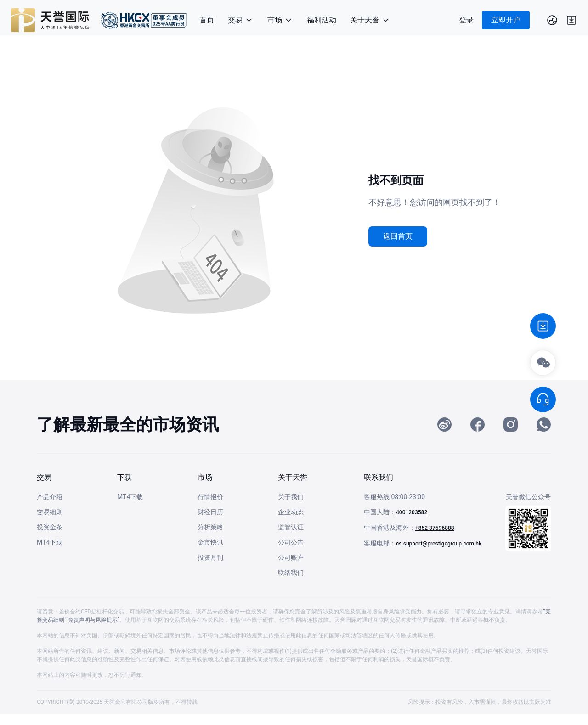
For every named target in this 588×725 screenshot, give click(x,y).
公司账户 (291, 569)
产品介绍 (50, 508)
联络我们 (291, 584)
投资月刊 (210, 569)
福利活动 (322, 20)
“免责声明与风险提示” (93, 631)
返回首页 (398, 236)
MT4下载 (50, 554)
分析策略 (210, 539)
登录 (466, 20)
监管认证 (291, 539)
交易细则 (50, 523)
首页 (207, 20)
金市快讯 (210, 554)
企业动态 (291, 523)
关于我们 (291, 508)
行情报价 (210, 508)
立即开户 (506, 20)
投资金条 (50, 539)
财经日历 (210, 523)
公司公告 (291, 554)
